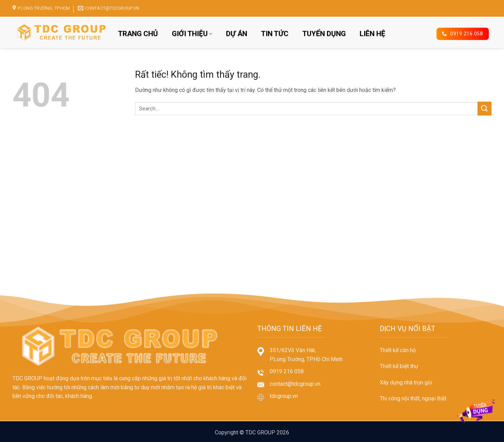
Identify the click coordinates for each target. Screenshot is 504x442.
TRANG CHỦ (138, 34)
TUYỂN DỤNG (324, 34)
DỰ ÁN (237, 34)
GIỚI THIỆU (192, 34)
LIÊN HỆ (372, 34)
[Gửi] (485, 108)
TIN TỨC (275, 34)
